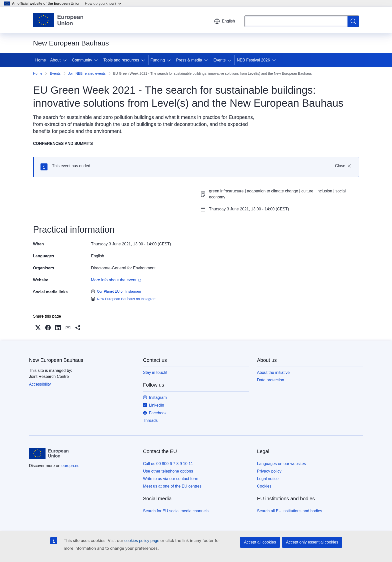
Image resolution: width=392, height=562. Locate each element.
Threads (150, 420)
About (55, 60)
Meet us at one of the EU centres (172, 486)
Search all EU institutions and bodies (290, 511)
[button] (38, 328)
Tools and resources (121, 60)
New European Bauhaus (56, 360)
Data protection (271, 380)
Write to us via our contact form (171, 479)
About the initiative (273, 372)
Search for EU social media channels (176, 511)
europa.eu (70, 466)
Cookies (264, 486)
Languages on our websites (281, 464)
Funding (158, 60)
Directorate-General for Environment (123, 268)
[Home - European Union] (58, 20)
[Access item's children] (66, 60)
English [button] (224, 21)
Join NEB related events (87, 73)
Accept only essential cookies (312, 542)
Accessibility (40, 384)
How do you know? (103, 3)
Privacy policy (269, 471)
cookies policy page (142, 541)
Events (219, 60)
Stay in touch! (155, 372)
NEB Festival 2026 (253, 60)
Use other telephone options (168, 471)
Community (82, 60)
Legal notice (268, 479)
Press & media (189, 60)
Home (41, 60)
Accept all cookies (260, 542)
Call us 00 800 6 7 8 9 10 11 (168, 464)
